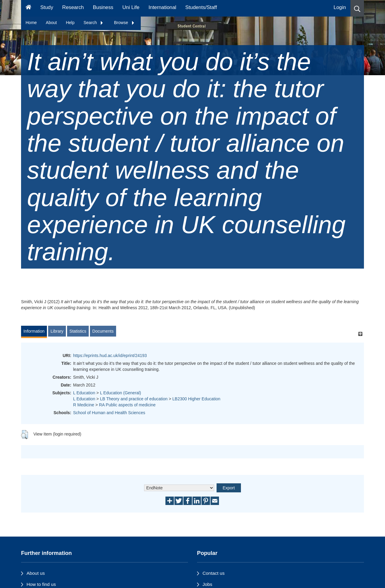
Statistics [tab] (78, 331)
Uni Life (131, 7)
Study (47, 7)
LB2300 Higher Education (196, 399)
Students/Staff (201, 7)
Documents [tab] (103, 331)
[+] (360, 334)
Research (73, 7)
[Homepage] (28, 8)
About (51, 23)
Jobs (207, 584)
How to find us (41, 584)
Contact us (214, 573)
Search (94, 23)
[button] (357, 8)
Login (340, 7)
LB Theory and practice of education (134, 399)
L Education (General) (120, 393)
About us (36, 573)
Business (103, 7)
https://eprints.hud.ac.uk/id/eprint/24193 (110, 356)
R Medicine (84, 405)
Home (31, 23)
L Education (84, 393)
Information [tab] (34, 331)
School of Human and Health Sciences (109, 413)
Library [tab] (57, 331)
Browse (124, 23)
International (162, 7)
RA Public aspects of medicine (127, 405)
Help (70, 23)
